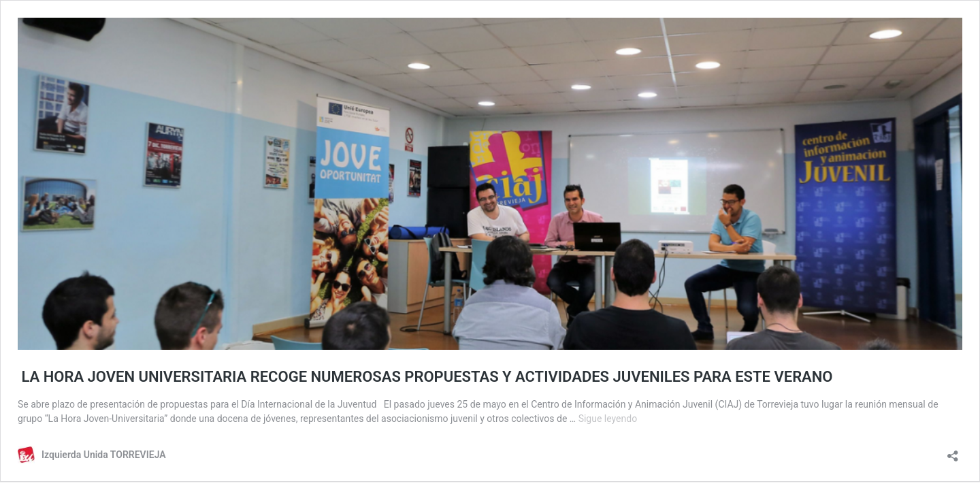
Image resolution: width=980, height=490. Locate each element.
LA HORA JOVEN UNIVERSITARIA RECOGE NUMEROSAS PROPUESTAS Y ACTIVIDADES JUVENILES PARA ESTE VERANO (425, 377)
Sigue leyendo (608, 419)
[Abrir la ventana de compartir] (953, 452)
